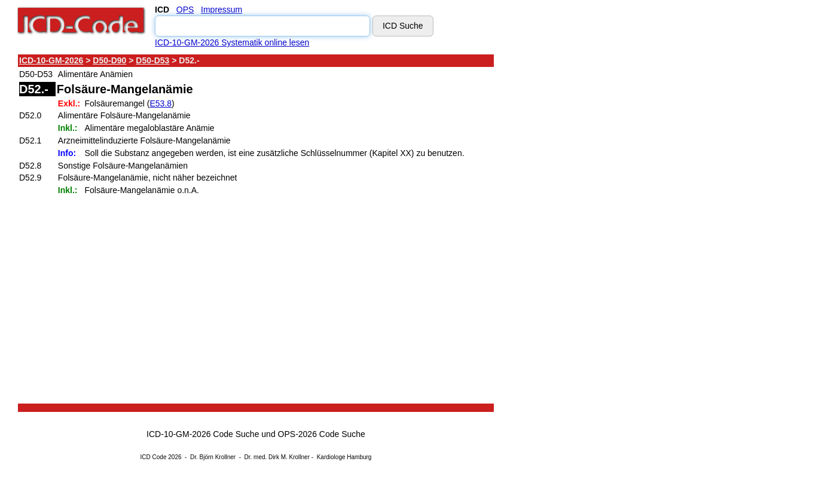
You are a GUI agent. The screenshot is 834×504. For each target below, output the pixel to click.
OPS (185, 10)
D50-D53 (152, 60)
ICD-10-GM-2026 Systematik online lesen (232, 42)
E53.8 (161, 103)
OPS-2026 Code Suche (322, 434)
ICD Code (154, 457)
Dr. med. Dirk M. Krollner (277, 457)
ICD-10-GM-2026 (51, 60)
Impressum (222, 10)
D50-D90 (109, 60)
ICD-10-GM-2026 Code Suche (203, 434)
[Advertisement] (601, 233)
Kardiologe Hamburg (344, 457)
